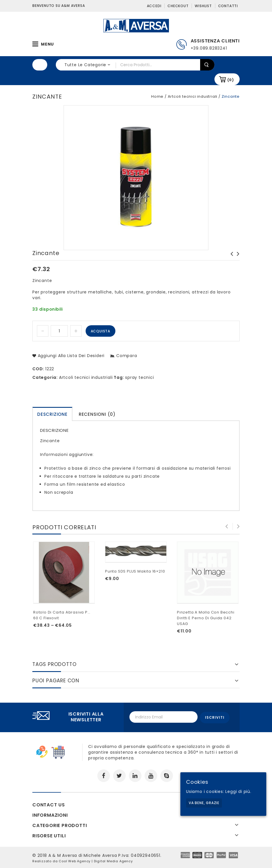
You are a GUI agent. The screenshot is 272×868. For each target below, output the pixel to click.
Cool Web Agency (75, 860)
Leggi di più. (238, 791)
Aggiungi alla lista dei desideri (70, 356)
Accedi (154, 6)
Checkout (178, 6)
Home (157, 96)
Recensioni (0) (97, 414)
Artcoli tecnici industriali (193, 96)
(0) (231, 80)
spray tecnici (139, 377)
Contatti (228, 6)
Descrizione (52, 414)
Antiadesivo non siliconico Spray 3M (230, 260)
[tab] (52, 414)
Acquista (100, 331)
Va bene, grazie (204, 803)
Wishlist (203, 6)
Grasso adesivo (236, 257)
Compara (127, 356)
